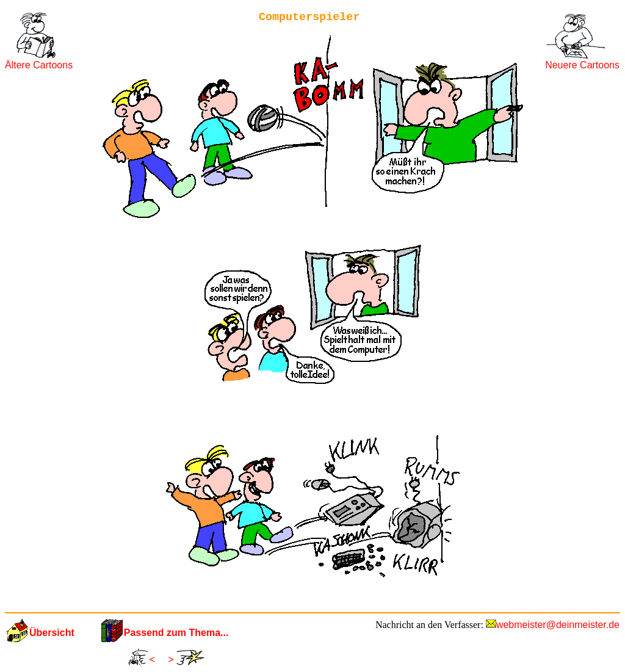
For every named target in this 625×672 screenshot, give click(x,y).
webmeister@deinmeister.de (558, 625)
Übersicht (52, 633)
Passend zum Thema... (176, 633)
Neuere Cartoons (582, 65)
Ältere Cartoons (39, 65)
